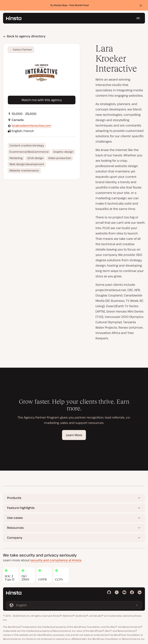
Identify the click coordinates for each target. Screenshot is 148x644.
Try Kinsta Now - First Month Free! (70, 5)
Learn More (74, 435)
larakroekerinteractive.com (32, 126)
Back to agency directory (24, 36)
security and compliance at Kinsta (56, 560)
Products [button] (14, 498)
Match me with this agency (42, 100)
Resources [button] (15, 528)
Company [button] (15, 538)
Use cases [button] (15, 518)
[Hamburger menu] (138, 18)
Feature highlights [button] (21, 508)
